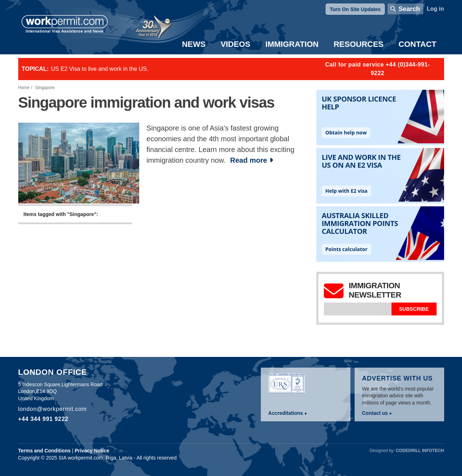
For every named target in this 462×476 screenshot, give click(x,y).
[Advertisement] (161, 300)
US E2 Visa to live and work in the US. (100, 69)
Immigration (292, 44)
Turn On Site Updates (355, 9)
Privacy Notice (92, 451)
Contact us (375, 413)
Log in (436, 9)
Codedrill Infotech (420, 451)
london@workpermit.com (53, 409)
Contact (418, 44)
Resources (358, 44)
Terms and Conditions (45, 451)
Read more (249, 160)
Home (24, 88)
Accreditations (286, 413)
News (194, 44)
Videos (235, 44)
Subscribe (414, 309)
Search (409, 9)
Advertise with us (398, 378)
